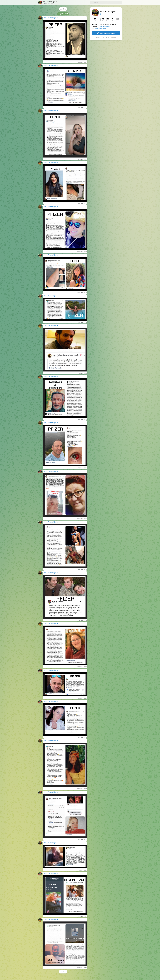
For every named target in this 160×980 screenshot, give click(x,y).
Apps (107, 38)
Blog (103, 38)
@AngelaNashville (100, 29)
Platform (113, 38)
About (98, 38)
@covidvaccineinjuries (107, 14)
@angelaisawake (105, 26)
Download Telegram (106, 33)
